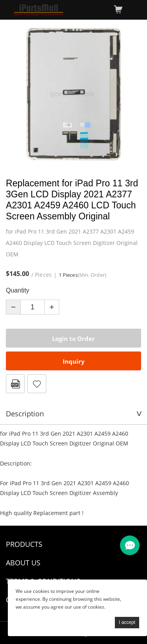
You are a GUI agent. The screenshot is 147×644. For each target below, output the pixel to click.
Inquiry (74, 361)
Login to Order (73, 339)
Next (131, 94)
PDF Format (15, 384)
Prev (16, 94)
